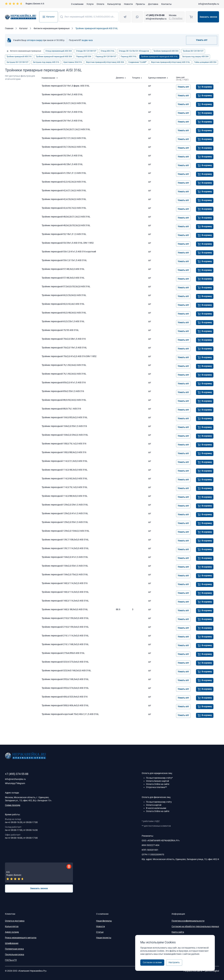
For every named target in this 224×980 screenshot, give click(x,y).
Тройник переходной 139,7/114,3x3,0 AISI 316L (65, 548)
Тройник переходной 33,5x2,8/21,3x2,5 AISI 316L (66, 129)
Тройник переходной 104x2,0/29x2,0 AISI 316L (65, 435)
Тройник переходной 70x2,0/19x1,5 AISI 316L (64, 348)
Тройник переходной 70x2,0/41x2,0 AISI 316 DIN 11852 (69, 356)
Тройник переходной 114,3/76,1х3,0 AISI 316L (65, 487)
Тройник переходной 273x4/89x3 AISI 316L (63, 653)
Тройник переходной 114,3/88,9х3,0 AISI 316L (65, 496)
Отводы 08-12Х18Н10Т (86, 51)
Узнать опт (202, 40)
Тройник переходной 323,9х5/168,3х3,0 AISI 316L (66, 670)
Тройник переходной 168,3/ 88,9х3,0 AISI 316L (65, 609)
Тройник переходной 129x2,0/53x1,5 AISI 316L (65, 522)
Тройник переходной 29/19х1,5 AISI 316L (62, 121)
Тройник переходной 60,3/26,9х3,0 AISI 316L (64, 295)
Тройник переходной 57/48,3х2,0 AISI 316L (63, 269)
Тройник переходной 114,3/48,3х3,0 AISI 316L (65, 470)
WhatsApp (10, 783)
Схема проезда (13, 805)
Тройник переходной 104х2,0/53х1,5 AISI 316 (64, 426)
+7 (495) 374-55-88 (155, 15)
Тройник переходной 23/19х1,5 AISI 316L (62, 94)
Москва (173, 15)
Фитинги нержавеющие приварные (24, 51)
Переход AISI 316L (129, 57)
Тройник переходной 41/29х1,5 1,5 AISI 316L (64, 173)
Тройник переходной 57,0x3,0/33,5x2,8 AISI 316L (66, 286)
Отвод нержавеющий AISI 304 (59, 51)
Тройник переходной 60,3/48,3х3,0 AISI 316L (64, 313)
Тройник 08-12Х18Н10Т (193, 51)
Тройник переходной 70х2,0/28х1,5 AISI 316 (64, 339)
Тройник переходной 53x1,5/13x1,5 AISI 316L (64, 260)
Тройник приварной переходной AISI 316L (159, 57)
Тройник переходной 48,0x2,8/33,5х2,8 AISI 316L (66, 225)
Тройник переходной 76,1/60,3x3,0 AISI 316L (64, 374)
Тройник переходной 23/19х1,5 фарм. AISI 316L (66, 86)
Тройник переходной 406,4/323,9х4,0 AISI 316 (65, 697)
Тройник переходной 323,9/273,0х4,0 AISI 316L (65, 662)
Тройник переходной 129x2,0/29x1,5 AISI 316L (65, 505)
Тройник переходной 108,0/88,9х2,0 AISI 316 (64, 452)
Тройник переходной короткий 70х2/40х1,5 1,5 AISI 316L (70, 714)
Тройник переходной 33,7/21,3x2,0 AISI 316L (64, 138)
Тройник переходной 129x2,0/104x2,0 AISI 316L (66, 531)
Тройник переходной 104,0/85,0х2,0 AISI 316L (65, 417)
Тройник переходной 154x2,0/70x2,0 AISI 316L (65, 574)
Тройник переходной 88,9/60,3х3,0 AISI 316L (64, 400)
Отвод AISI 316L (108, 51)
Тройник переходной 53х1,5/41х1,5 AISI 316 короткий (69, 252)
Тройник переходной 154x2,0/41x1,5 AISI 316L (65, 557)
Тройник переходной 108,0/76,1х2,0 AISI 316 (64, 444)
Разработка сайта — (201, 971)
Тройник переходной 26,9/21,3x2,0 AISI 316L (64, 103)
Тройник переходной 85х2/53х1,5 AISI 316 (63, 391)
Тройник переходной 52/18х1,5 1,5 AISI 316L (64, 234)
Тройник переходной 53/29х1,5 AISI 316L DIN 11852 (68, 243)
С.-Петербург (176, 18)
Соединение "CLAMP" (138, 62)
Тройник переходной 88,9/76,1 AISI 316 (61, 409)
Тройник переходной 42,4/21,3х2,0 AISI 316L (64, 190)
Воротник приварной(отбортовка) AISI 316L (171, 62)
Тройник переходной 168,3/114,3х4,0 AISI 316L (65, 601)
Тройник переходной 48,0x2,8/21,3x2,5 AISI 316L (66, 217)
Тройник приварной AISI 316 (19, 57)
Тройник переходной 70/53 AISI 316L (60, 330)
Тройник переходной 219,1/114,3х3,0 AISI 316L (65, 636)
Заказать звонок (208, 17)
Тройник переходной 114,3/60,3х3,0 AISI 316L (65, 478)
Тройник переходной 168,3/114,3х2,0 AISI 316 (65, 583)
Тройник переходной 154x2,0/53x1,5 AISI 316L (65, 566)
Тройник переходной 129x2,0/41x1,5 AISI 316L (65, 513)
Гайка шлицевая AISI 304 (205, 62)
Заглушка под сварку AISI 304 (195, 57)
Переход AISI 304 (84, 57)
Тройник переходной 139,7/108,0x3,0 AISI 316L (65, 540)
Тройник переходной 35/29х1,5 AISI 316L (62, 156)
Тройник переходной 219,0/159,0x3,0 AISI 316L (65, 618)
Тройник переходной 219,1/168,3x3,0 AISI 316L (65, 644)
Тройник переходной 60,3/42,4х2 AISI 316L (63, 304)
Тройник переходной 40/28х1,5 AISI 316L (62, 164)
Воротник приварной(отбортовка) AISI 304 (105, 62)
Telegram (21, 783)
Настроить (174, 962)
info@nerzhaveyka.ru (209, 4)
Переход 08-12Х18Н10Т (106, 57)
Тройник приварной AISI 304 (166, 51)
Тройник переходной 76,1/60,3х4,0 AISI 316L (64, 365)
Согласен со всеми (152, 962)
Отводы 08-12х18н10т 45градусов (134, 51)
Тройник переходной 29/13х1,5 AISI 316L (62, 112)
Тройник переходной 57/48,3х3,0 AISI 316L (63, 278)
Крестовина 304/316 (73, 62)
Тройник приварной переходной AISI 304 (54, 57)
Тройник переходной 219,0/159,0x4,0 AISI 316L (65, 627)
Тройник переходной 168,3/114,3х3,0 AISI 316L (65, 592)
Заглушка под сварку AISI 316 (46, 62)
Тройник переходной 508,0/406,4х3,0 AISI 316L (65, 705)
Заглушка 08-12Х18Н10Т (17, 62)
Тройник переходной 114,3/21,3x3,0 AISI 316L (65, 461)
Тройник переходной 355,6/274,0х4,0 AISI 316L (65, 688)
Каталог (49, 17)
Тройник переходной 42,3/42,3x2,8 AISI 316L (64, 182)
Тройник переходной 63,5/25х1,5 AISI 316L (63, 321)
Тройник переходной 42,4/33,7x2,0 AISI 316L (64, 208)
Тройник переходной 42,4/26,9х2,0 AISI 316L (64, 199)
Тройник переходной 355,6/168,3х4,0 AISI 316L (65, 679)
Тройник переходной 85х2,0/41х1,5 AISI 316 (64, 382)
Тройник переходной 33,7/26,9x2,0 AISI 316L (64, 147)
